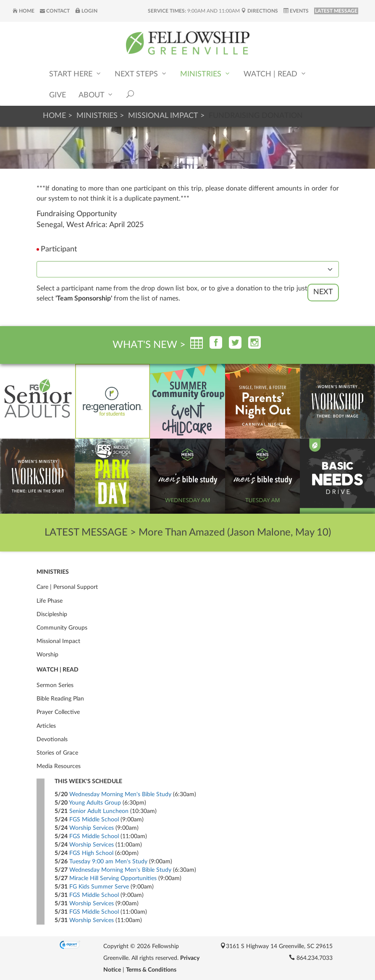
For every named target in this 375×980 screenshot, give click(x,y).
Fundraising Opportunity (77, 214)
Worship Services (92, 828)
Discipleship (52, 614)
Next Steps (141, 74)
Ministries (206, 74)
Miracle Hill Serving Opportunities (113, 878)
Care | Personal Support (67, 587)
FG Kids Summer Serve (99, 887)
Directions (260, 11)
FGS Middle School (94, 820)
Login (86, 11)
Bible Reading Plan (60, 699)
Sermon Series (55, 685)
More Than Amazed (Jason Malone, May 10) (235, 533)
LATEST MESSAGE (336, 11)
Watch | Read (275, 74)
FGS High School (91, 853)
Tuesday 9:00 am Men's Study (108, 862)
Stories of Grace (57, 753)
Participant (59, 249)
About (96, 95)
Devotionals (52, 740)
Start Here (76, 74)
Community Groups (62, 628)
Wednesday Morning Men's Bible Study (120, 794)
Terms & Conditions (151, 970)
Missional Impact (163, 116)
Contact (55, 11)
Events (296, 11)
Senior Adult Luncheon (99, 811)
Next (323, 292)
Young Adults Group (95, 803)
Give (58, 95)
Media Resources (59, 766)
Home (24, 11)
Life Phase (50, 601)
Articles (46, 726)
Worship (47, 655)
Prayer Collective (58, 712)
